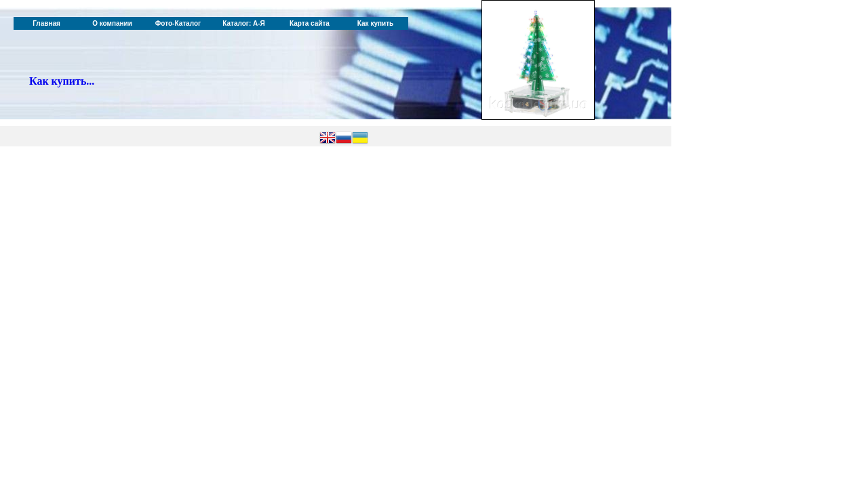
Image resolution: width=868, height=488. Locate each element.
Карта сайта (310, 23)
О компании (112, 23)
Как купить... (62, 81)
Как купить (375, 23)
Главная (46, 23)
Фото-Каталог (178, 23)
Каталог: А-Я (244, 23)
